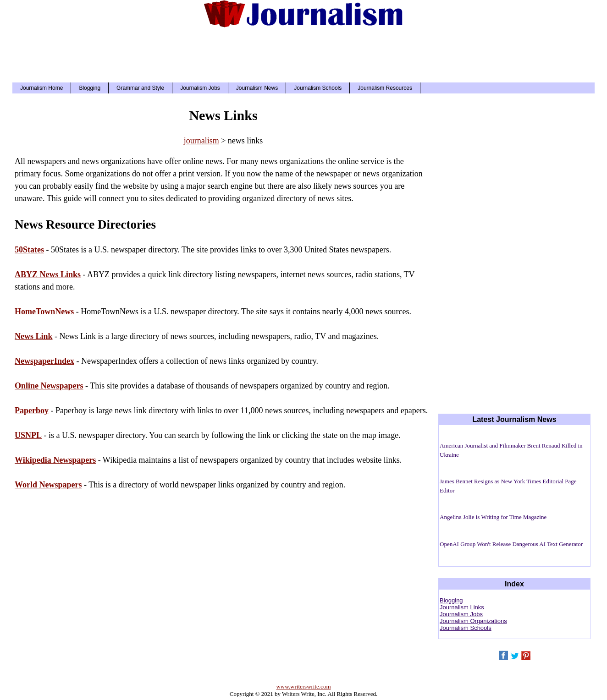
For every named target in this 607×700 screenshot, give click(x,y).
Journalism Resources (385, 88)
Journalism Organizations (473, 621)
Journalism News (257, 88)
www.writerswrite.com (303, 686)
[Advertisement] (303, 53)
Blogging (90, 88)
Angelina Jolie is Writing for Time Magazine (493, 517)
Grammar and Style (140, 88)
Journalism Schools (318, 88)
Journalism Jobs (200, 88)
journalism (201, 141)
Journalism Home (41, 88)
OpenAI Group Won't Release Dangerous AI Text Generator (511, 544)
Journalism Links (462, 607)
